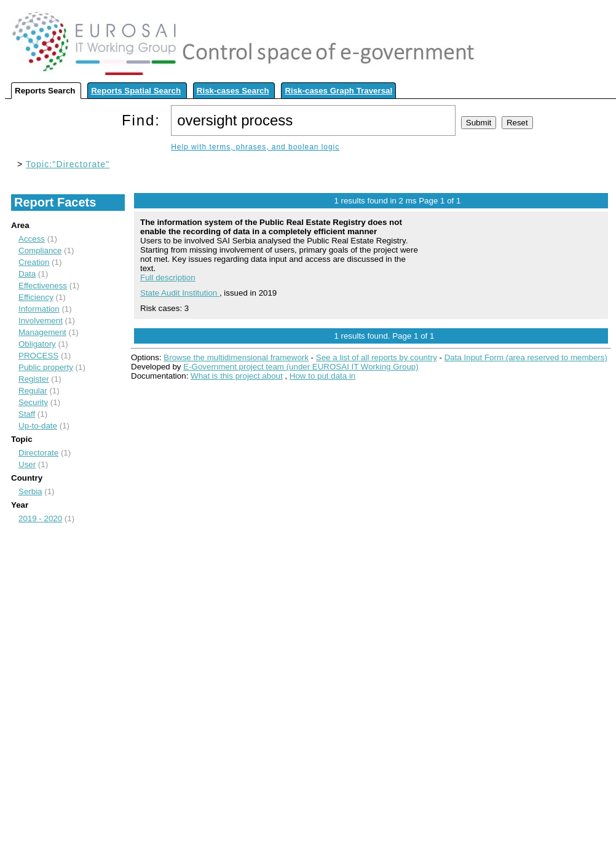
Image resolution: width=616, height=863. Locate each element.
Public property (46, 367)
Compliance (40, 250)
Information (39, 309)
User (27, 464)
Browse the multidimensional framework (236, 357)
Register (34, 379)
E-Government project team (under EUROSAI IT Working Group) (301, 367)
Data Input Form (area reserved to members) (526, 357)
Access (32, 239)
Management (42, 332)
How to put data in (322, 376)
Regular (33, 391)
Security (33, 402)
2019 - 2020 (40, 518)
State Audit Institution (180, 293)
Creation (34, 262)
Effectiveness (43, 286)
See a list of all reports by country (377, 357)
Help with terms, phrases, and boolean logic (255, 147)
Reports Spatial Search (136, 91)
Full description (168, 278)
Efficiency (36, 297)
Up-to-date (38, 426)
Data (27, 274)
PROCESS (38, 356)
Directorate (38, 453)
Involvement (41, 321)
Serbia (30, 491)
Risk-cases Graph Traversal (338, 91)
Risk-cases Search (233, 91)
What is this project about (237, 376)
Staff (27, 414)
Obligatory (37, 344)
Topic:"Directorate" (68, 164)
